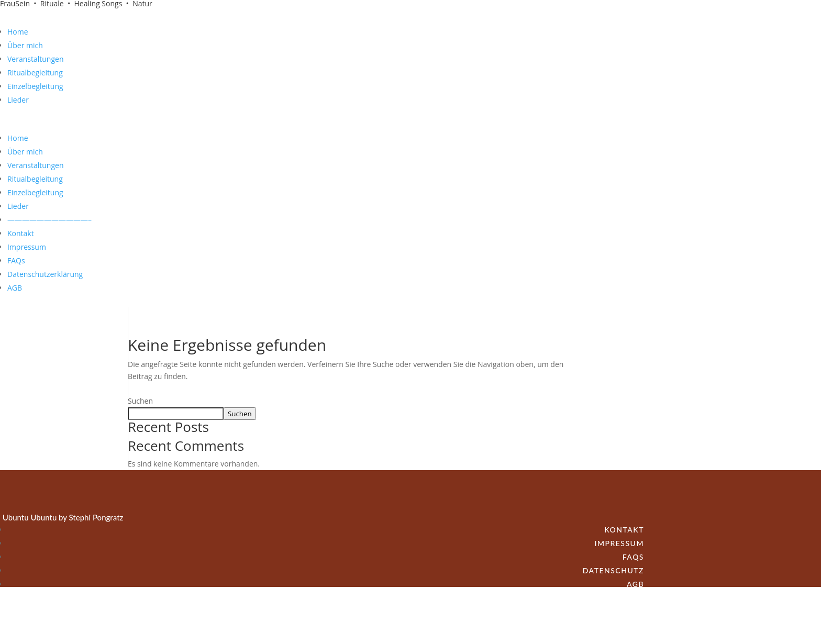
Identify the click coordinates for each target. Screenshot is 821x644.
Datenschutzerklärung (45, 274)
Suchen (140, 401)
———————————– (49, 220)
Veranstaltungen (35, 59)
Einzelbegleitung (35, 86)
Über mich (25, 45)
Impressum (27, 247)
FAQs (16, 260)
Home (18, 32)
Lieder (18, 100)
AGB (15, 288)
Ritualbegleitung (35, 73)
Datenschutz (613, 570)
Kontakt (21, 233)
